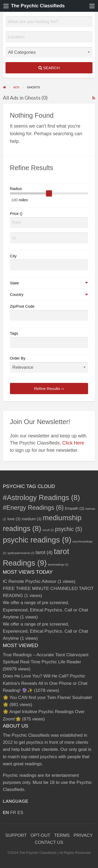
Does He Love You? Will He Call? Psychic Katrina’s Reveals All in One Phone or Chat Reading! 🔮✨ (45, 683)
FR (13, 813)
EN (6, 813)
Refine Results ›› (49, 389)
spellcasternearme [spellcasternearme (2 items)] (21, 553)
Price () (16, 214)
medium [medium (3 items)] (32, 519)
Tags (14, 333)
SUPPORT (16, 835)
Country (17, 295)
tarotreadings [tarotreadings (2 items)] (58, 565)
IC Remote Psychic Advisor (30, 581)
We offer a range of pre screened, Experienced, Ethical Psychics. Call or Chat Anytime (45, 610)
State (15, 283)
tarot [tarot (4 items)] (44, 552)
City (13, 256)
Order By (49, 364)
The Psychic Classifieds (38, 6)
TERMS (62, 835)
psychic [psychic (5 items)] (69, 529)
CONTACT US (49, 842)
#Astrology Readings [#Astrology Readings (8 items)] (41, 498)
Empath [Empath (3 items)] (74, 508)
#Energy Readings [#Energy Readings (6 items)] (33, 508)
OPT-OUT (41, 835)
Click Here (73, 443)
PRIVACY (83, 835)
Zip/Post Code (22, 306)
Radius (16, 189)
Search (49, 68)
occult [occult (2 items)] (48, 530)
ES (20, 813)
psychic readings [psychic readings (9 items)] (37, 540)
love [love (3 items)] (14, 519)
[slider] (49, 193)
